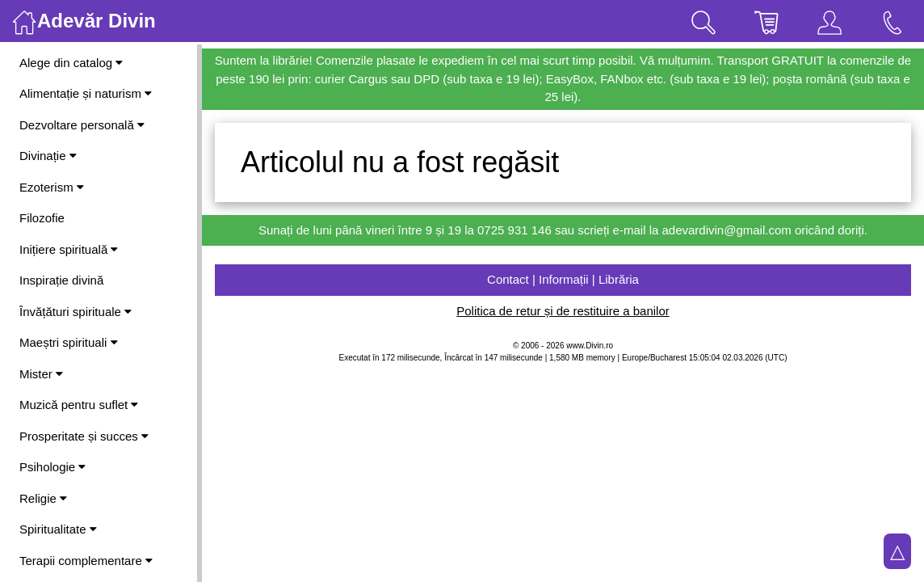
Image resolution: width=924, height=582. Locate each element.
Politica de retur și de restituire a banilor (563, 311)
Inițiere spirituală (69, 249)
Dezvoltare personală (82, 125)
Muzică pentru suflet (79, 405)
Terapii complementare (86, 561)
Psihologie (52, 467)
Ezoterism (52, 187)
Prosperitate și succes (84, 436)
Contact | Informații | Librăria (563, 279)
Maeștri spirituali (69, 342)
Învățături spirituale (76, 312)
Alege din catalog (71, 63)
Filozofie (42, 218)
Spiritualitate (58, 529)
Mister (41, 374)
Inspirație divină (61, 280)
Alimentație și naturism (86, 93)
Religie (43, 498)
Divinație (48, 156)
